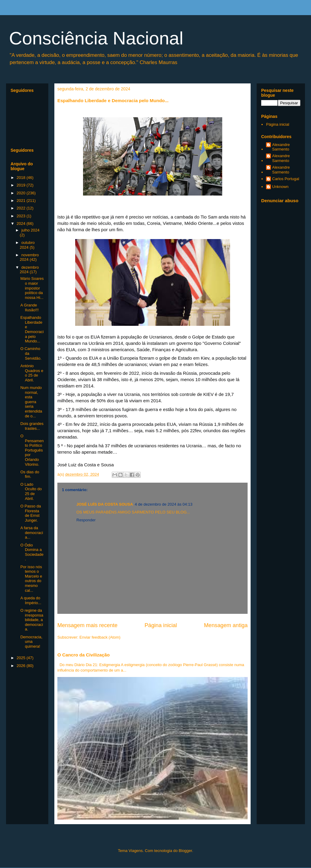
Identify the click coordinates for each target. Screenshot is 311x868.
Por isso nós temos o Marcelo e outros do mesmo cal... (31, 579)
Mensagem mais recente (87, 625)
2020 (22, 193)
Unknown (280, 187)
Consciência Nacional (96, 38)
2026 (22, 666)
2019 (22, 185)
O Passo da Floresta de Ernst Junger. (30, 513)
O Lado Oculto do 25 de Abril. (31, 491)
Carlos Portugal (286, 179)
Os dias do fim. (30, 474)
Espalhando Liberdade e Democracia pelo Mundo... (32, 329)
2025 (22, 658)
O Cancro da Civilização (83, 655)
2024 (22, 223)
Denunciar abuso (280, 201)
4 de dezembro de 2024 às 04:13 (164, 504)
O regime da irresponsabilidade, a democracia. (32, 620)
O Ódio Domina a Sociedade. (32, 552)
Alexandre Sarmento (281, 147)
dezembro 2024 (29, 270)
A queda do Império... (31, 600)
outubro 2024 (27, 245)
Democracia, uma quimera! (31, 642)
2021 (22, 201)
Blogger (185, 851)
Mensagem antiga (226, 625)
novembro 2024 (29, 257)
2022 (22, 208)
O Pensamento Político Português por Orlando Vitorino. (32, 450)
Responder (86, 520)
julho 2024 (30, 230)
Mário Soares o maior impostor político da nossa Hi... (32, 288)
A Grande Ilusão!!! (29, 308)
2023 (22, 216)
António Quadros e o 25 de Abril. (32, 373)
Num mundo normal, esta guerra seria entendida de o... (31, 402)
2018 (22, 178)
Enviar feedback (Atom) (100, 637)
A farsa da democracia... (32, 533)
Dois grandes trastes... (32, 426)
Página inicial (161, 625)
